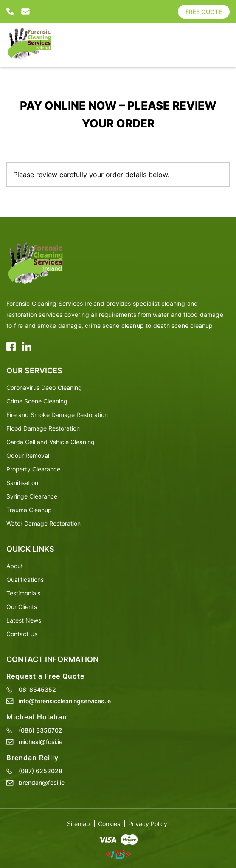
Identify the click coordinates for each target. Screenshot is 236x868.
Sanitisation (22, 483)
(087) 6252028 (41, 771)
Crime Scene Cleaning (37, 401)
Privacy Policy (148, 824)
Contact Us (22, 634)
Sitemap (79, 824)
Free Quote (204, 12)
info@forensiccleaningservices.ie (25, 11)
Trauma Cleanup (29, 510)
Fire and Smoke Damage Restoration (57, 415)
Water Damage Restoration (44, 523)
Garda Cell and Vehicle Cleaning (51, 442)
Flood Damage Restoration (43, 428)
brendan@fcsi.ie (42, 783)
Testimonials (23, 593)
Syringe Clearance (32, 496)
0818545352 (11, 11)
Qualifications (25, 579)
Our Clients (22, 607)
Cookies (109, 824)
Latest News (24, 620)
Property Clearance (33, 469)
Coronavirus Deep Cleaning (44, 387)
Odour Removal (28, 455)
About (15, 566)
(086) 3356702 (41, 730)
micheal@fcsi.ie (41, 742)
